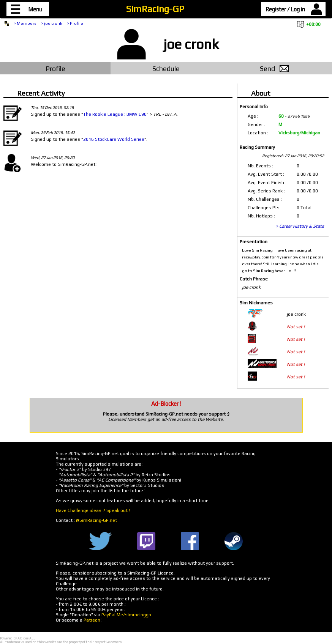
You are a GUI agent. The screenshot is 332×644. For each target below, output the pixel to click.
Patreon (92, 620)
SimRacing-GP (155, 9)
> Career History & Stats (300, 226)
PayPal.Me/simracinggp (126, 615)
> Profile (75, 23)
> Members (25, 23)
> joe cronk (52, 23)
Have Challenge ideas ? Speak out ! (93, 510)
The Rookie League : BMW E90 (115, 114)
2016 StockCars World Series (114, 139)
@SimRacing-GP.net (96, 520)
